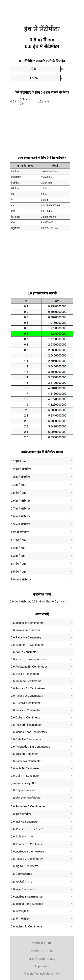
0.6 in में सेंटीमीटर (20, 501)
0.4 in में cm (18, 485)
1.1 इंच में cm (18, 540)
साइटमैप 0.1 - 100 (42, 943)
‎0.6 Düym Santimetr (23, 790)
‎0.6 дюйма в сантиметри (27, 897)
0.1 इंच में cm (18, 461)
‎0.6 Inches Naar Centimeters (29, 732)
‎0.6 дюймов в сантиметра (28, 851)
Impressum (42, 966)
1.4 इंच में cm (18, 564)
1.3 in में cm (18, 556)
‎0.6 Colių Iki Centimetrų (26, 717)
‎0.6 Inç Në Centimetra (25, 866)
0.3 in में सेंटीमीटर (20, 477)
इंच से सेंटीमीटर (42, 29)
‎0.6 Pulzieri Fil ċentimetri (26, 725)
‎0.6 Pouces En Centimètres (28, 688)
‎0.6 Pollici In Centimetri (25, 710)
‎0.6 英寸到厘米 (20, 911)
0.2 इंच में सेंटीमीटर (21, 469)
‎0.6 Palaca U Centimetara (27, 696)
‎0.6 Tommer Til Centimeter (27, 645)
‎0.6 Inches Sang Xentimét (27, 904)
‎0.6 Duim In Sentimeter (25, 776)
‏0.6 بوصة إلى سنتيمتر (24, 783)
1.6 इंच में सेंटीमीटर (21, 579)
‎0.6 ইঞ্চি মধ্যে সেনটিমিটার (26, 798)
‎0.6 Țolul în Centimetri (25, 754)
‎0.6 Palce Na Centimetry (26, 637)
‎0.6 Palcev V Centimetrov (27, 859)
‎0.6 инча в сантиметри (25, 630)
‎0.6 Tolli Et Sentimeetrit (25, 674)
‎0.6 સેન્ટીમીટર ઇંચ (22, 882)
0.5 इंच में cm (18, 493)
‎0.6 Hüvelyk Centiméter (26, 703)
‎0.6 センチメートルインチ (27, 829)
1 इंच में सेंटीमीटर (20, 532)
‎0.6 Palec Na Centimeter (26, 761)
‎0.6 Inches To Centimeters (27, 623)
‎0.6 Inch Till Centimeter (25, 768)
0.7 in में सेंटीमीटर (20, 508)
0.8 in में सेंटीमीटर (20, 516)
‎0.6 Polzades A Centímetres (28, 806)
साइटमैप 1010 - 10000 (42, 959)
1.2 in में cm (18, 548)
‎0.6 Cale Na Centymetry (26, 739)
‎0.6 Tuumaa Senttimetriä (26, 681)
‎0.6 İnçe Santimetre (23, 889)
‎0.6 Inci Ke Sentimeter (25, 822)
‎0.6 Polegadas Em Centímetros (31, 747)
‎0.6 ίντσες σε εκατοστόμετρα (29, 659)
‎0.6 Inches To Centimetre (26, 926)
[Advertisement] (42, 10)
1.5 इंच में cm (18, 572)
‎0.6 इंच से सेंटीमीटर (21, 814)
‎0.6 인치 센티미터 (22, 837)
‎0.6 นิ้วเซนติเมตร (22, 874)
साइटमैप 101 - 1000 (42, 951)
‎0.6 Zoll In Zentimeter (24, 652)
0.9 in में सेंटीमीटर (20, 524)
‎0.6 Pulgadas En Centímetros (29, 667)
